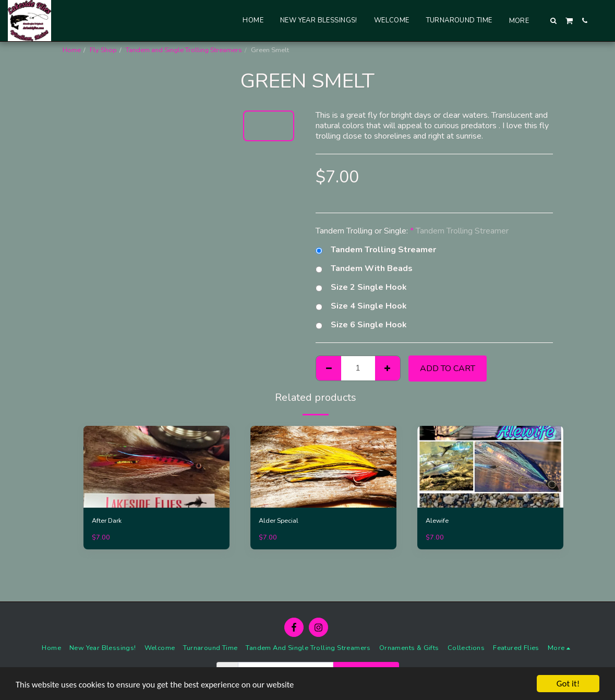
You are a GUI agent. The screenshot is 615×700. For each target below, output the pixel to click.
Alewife (437, 521)
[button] (554, 21)
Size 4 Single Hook (361, 306)
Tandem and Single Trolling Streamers (184, 50)
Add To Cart (448, 369)
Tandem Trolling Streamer (376, 250)
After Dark (107, 521)
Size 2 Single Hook (361, 287)
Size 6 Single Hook (361, 325)
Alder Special (279, 521)
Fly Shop (103, 50)
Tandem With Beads (364, 268)
